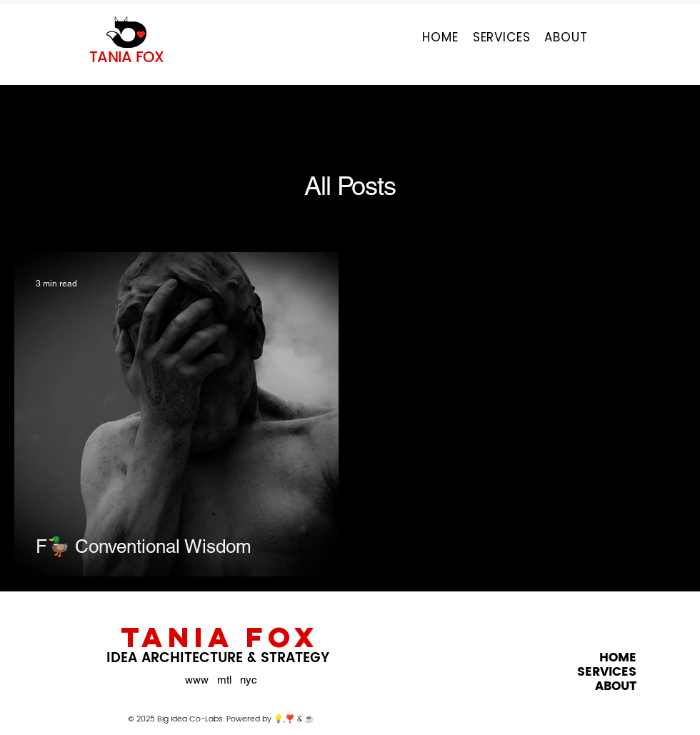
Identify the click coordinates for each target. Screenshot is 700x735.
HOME (618, 658)
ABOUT (616, 686)
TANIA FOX (220, 637)
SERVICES (607, 672)
